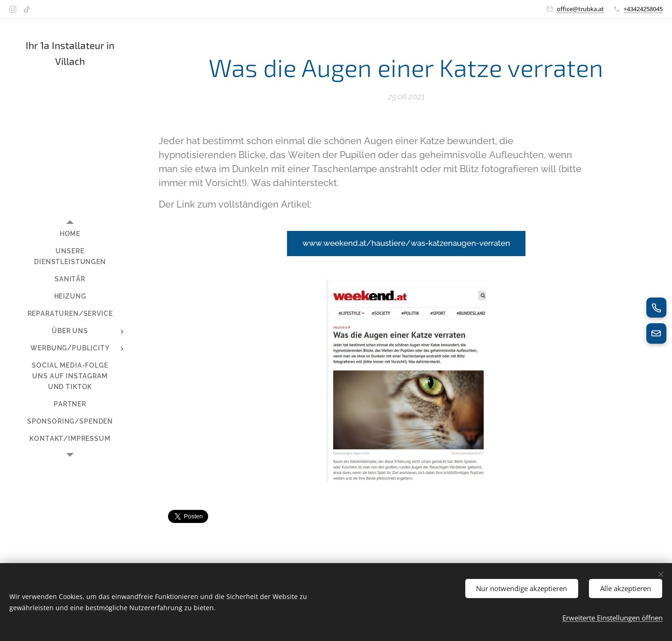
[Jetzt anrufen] (656, 307)
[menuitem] (70, 234)
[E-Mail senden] (656, 334)
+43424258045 (643, 9)
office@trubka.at (580, 9)
